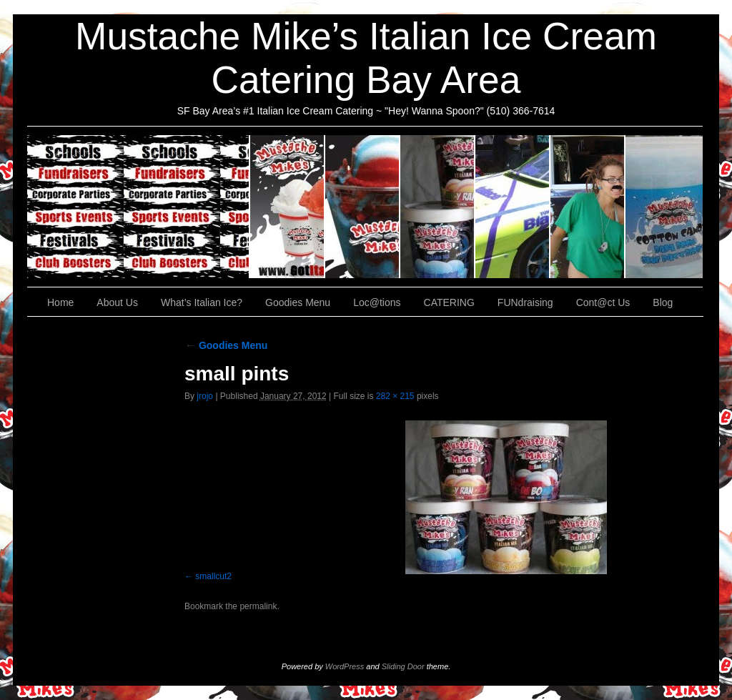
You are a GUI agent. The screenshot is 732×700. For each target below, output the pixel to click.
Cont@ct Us (664, 207)
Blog (663, 302)
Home (60, 302)
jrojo (205, 396)
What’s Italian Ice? (363, 207)
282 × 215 (395, 396)
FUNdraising (588, 207)
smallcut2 (213, 576)
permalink (258, 606)
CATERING (139, 207)
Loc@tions (513, 207)
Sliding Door (403, 666)
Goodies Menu (438, 207)
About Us (288, 207)
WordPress (345, 666)
